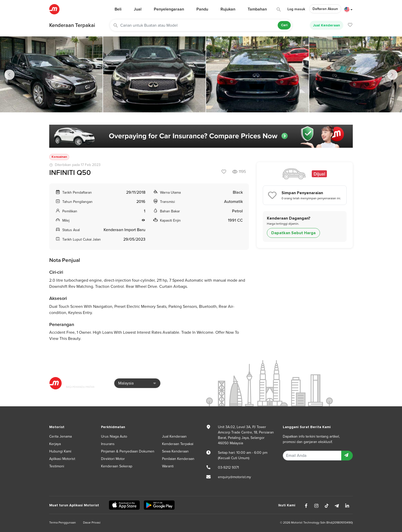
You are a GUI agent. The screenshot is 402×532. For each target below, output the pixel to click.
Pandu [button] (202, 9)
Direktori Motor (113, 459)
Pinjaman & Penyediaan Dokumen (128, 451)
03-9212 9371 (228, 467)
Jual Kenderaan (326, 25)
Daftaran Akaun (325, 9)
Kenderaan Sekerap (117, 466)
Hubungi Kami (60, 451)
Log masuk (296, 9)
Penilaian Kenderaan (178, 459)
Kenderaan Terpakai (72, 25)
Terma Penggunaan (63, 523)
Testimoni (57, 466)
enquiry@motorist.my (234, 477)
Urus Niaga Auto (114, 436)
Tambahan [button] (257, 9)
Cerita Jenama (61, 436)
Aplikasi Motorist (62, 459)
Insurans (108, 444)
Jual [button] (138, 9)
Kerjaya (55, 444)
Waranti (168, 466)
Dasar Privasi (92, 523)
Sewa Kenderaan (175, 451)
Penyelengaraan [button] (169, 9)
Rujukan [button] (228, 9)
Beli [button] (118, 9)
